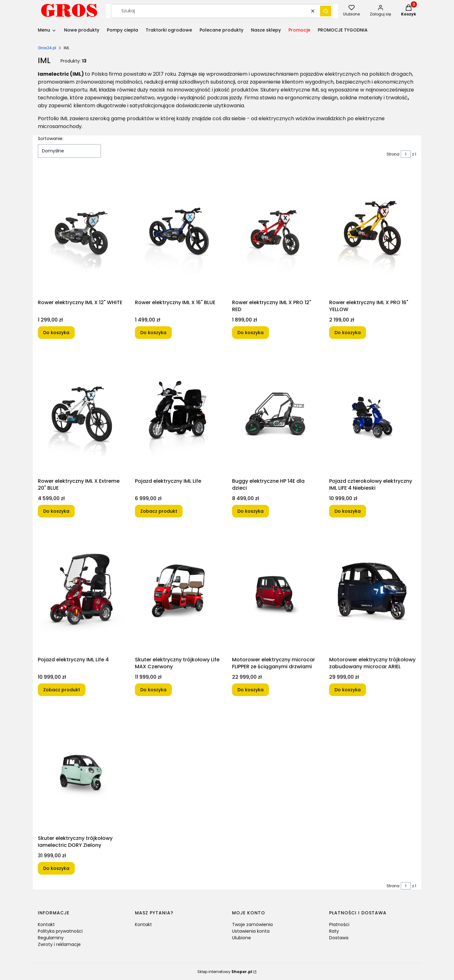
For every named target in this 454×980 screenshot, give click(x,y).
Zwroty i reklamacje (59, 944)
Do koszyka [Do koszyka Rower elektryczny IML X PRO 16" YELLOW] (348, 333)
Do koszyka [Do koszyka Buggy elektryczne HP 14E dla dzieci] (250, 511)
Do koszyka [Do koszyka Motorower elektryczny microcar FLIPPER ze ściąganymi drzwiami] (250, 690)
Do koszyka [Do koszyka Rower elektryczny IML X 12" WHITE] (56, 333)
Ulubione (242, 938)
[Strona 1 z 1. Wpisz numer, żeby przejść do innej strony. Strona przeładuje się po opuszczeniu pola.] (406, 154)
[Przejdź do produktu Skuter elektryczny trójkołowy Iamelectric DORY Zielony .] (81, 769)
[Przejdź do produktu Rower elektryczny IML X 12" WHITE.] (81, 233)
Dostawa (339, 938)
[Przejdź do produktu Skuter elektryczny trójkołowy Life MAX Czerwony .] (178, 591)
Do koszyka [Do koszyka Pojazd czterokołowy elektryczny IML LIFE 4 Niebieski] (348, 511)
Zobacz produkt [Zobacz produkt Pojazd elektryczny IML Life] (159, 511)
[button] (326, 11)
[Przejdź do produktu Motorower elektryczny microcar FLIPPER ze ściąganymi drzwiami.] (276, 591)
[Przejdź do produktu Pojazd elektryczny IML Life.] (178, 412)
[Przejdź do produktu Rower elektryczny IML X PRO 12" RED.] (276, 233)
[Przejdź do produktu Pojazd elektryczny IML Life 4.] (81, 591)
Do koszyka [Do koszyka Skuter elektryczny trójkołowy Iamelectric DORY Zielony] (56, 868)
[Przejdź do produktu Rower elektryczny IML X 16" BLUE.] (178, 233)
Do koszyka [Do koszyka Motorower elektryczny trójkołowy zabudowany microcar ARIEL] (348, 690)
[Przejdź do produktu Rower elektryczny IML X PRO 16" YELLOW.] (373, 233)
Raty (334, 931)
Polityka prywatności (60, 931)
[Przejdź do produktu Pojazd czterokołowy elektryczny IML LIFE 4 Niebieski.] (373, 412)
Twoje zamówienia (252, 924)
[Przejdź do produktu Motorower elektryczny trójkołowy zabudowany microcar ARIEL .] (373, 591)
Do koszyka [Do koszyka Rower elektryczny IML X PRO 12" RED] (250, 333)
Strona (393, 154)
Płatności (339, 924)
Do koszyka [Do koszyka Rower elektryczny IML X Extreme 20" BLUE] (56, 511)
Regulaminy (51, 938)
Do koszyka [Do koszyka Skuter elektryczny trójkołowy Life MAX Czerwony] (153, 690)
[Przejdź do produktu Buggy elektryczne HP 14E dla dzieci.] (276, 412)
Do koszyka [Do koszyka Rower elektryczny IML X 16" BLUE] (153, 333)
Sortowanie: (51, 139)
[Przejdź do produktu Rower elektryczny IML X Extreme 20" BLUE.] (81, 412)
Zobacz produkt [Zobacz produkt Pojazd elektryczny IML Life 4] (62, 690)
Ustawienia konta (251, 931)
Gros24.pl (47, 48)
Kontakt (46, 924)
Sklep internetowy (225, 972)
